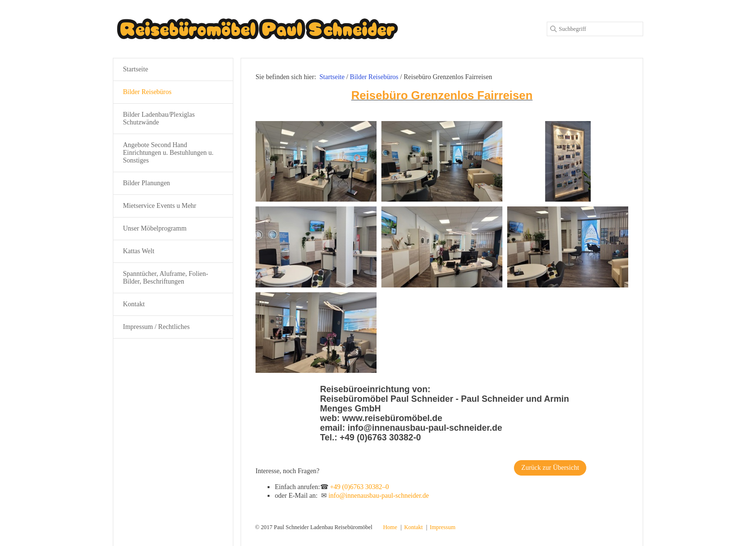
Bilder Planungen (147, 183)
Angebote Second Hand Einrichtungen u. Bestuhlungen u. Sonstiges (168, 153)
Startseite (332, 77)
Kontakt (134, 304)
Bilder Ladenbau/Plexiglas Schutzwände (159, 118)
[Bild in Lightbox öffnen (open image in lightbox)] (316, 161)
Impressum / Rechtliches (156, 327)
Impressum (442, 527)
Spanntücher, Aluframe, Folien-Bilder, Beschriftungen (166, 278)
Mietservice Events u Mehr (160, 206)
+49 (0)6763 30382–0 (359, 487)
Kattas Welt (139, 251)
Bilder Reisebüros (147, 92)
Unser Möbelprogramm (155, 228)
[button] (550, 468)
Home (390, 527)
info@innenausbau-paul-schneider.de (378, 496)
